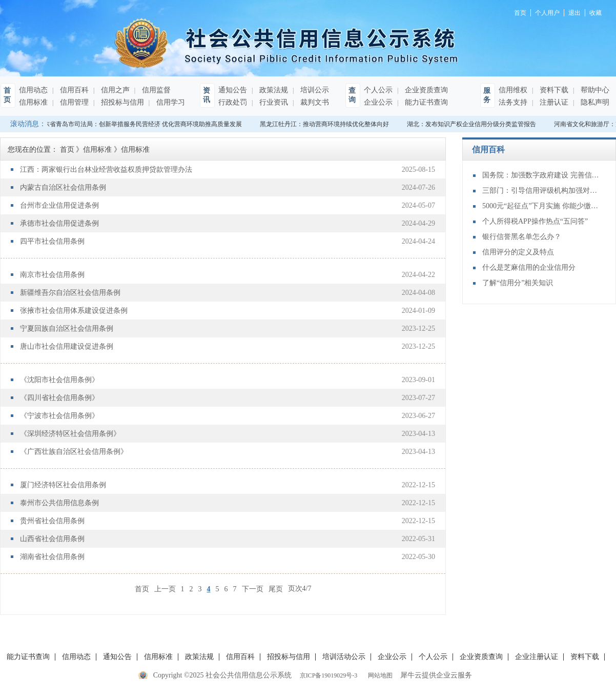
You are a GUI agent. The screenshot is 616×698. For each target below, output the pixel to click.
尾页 (276, 589)
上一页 (165, 589)
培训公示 (314, 90)
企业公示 (378, 102)
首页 (142, 589)
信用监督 (155, 90)
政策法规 (273, 90)
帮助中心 (594, 90)
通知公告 (233, 90)
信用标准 (33, 102)
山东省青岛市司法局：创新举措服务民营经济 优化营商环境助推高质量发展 (141, 124)
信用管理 (73, 102)
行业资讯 (273, 102)
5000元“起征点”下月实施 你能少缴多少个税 (541, 206)
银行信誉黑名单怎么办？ (522, 237)
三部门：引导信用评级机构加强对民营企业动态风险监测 (541, 191)
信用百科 (73, 90)
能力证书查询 (425, 102)
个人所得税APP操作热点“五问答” (535, 221)
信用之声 (114, 90)
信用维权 (513, 90)
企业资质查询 (425, 90)
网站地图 (379, 675)
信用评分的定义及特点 (518, 252)
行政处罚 (233, 102)
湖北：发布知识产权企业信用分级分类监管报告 (473, 124)
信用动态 (33, 90)
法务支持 (513, 102)
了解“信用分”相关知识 (518, 283)
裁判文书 (314, 102)
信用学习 (170, 102)
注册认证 (553, 102)
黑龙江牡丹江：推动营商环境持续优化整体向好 (326, 124)
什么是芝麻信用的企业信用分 (529, 267)
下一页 (253, 589)
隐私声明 (594, 102)
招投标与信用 (121, 102)
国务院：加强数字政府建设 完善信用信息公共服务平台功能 (541, 175)
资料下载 (553, 90)
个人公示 (378, 90)
